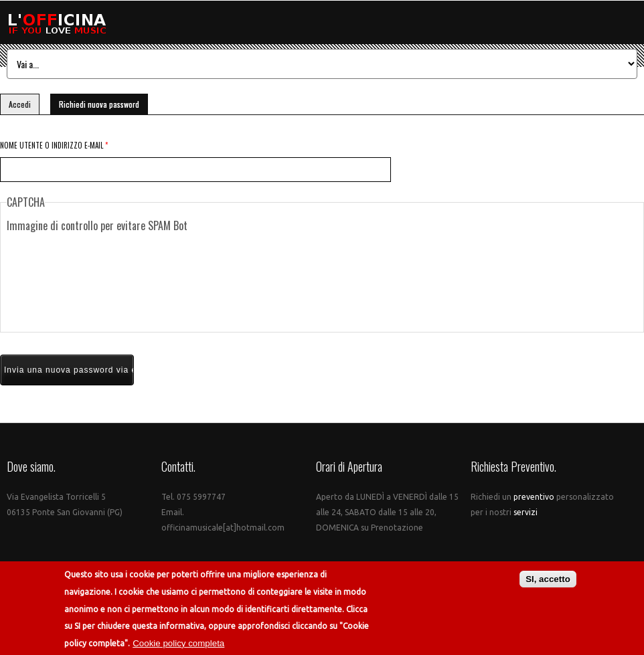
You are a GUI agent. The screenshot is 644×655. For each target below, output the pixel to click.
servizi (525, 512)
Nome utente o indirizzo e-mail (54, 145)
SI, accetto (548, 579)
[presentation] (322, 282)
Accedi (20, 104)
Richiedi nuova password (103, 102)
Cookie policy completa (178, 643)
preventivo (535, 497)
